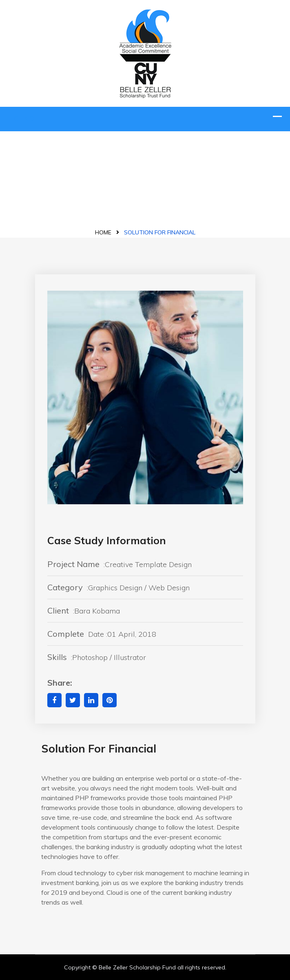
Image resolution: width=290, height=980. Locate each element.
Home (103, 232)
